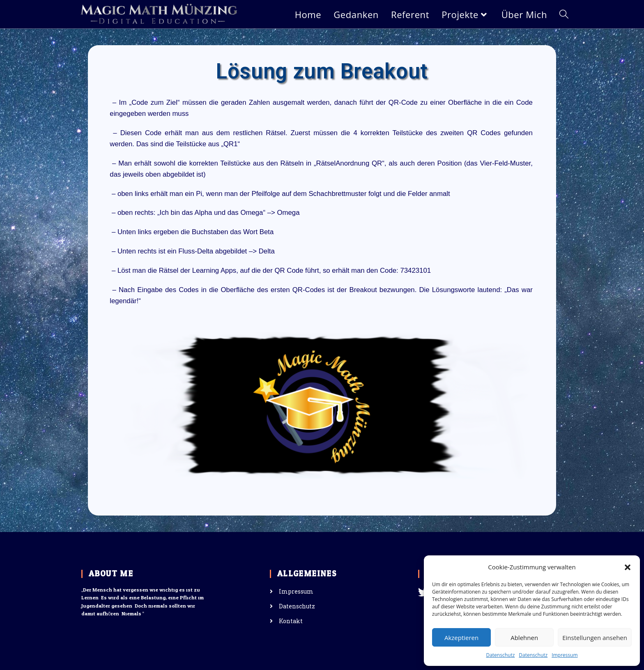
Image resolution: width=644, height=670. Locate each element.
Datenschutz (500, 655)
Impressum (565, 655)
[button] (628, 567)
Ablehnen (524, 638)
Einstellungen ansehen (595, 638)
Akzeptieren (461, 638)
